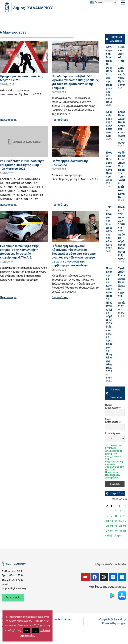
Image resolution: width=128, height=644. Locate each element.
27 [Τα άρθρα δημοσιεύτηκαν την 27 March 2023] (107, 531)
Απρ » (118, 536)
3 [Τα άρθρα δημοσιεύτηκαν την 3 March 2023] (125, 511)
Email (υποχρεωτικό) (113, 421)
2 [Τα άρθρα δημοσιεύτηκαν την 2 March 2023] (120, 511)
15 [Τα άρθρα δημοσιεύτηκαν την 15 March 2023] (116, 521)
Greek (96, 3)
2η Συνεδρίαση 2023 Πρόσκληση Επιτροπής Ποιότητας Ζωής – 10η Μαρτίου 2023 (22, 165)
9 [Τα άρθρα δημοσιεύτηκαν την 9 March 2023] (120, 516)
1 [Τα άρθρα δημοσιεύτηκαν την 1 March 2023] (116, 511)
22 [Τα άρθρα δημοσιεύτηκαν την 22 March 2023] (116, 526)
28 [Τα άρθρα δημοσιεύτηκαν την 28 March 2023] (112, 531)
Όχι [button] (35, 631)
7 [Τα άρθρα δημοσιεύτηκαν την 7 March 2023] (112, 516)
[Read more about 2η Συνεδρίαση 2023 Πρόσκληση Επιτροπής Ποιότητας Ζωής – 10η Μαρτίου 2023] (24, 142)
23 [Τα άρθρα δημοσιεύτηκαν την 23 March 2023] (120, 526)
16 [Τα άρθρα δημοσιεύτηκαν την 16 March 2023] (120, 521)
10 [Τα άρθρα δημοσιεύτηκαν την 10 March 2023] (125, 516)
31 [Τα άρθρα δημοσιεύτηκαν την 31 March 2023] (125, 531)
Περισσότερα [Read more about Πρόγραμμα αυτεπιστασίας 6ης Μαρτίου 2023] (8, 120)
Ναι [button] (26, 631)
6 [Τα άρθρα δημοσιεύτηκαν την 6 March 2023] (107, 516)
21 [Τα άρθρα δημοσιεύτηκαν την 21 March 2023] (112, 526)
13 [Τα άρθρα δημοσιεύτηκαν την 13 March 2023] (107, 521)
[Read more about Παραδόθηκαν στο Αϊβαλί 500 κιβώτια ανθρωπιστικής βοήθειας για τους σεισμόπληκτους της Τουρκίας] (75, 57)
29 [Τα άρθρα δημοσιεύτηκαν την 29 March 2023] (116, 531)
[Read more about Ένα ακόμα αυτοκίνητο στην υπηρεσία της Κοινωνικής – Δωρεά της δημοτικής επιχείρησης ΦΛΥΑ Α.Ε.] (24, 227)
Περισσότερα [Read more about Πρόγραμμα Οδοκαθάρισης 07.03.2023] (60, 205)
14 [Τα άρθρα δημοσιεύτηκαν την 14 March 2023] (112, 521)
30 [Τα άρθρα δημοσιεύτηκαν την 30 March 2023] (120, 531)
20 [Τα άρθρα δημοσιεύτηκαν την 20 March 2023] (107, 526)
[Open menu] (123, 3)
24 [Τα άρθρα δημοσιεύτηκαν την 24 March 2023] (125, 526)
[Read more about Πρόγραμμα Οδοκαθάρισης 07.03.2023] (75, 142)
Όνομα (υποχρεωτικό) (113, 406)
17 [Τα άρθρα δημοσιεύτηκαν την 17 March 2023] (125, 521)
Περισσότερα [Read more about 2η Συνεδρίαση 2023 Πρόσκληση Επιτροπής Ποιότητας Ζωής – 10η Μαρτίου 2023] (8, 205)
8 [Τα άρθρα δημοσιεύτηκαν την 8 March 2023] (116, 516)
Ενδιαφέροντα (113, 433)
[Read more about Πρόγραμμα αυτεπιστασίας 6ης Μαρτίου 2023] (24, 57)
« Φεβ (109, 536)
